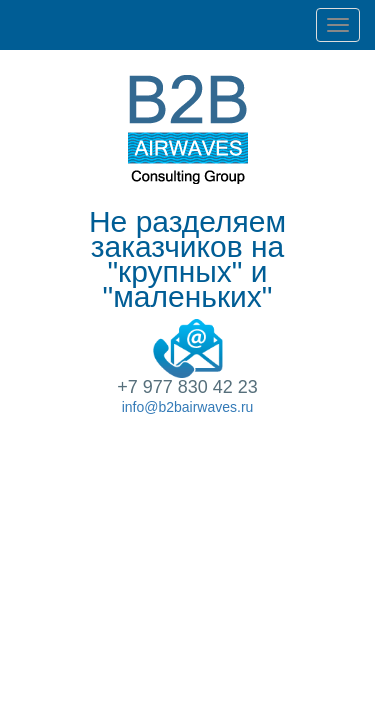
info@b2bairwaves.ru (188, 407)
